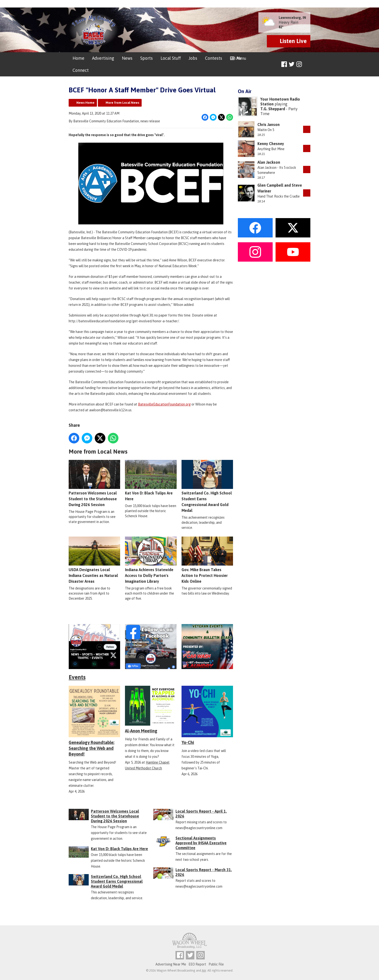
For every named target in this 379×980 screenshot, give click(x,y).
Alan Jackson (269, 162)
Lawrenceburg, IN (292, 18)
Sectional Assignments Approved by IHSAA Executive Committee (201, 843)
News (127, 58)
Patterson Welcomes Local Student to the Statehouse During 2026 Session (94, 484)
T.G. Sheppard (273, 109)
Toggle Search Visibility (307, 64)
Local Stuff (171, 58)
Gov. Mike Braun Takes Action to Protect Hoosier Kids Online (207, 560)
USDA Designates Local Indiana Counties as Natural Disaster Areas (94, 560)
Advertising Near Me (171, 964)
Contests (214, 58)
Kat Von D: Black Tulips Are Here (151, 481)
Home (78, 58)
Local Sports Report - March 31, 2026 (204, 872)
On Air (236, 58)
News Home (85, 103)
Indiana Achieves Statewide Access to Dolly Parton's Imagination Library (151, 560)
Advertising (103, 58)
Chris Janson (269, 125)
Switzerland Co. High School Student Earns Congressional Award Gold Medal (207, 486)
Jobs (193, 58)
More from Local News (122, 103)
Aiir (204, 970)
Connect (81, 70)
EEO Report (197, 964)
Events (77, 677)
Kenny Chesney (271, 144)
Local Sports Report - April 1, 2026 (201, 814)
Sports (146, 58)
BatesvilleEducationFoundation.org (164, 404)
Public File (216, 964)
